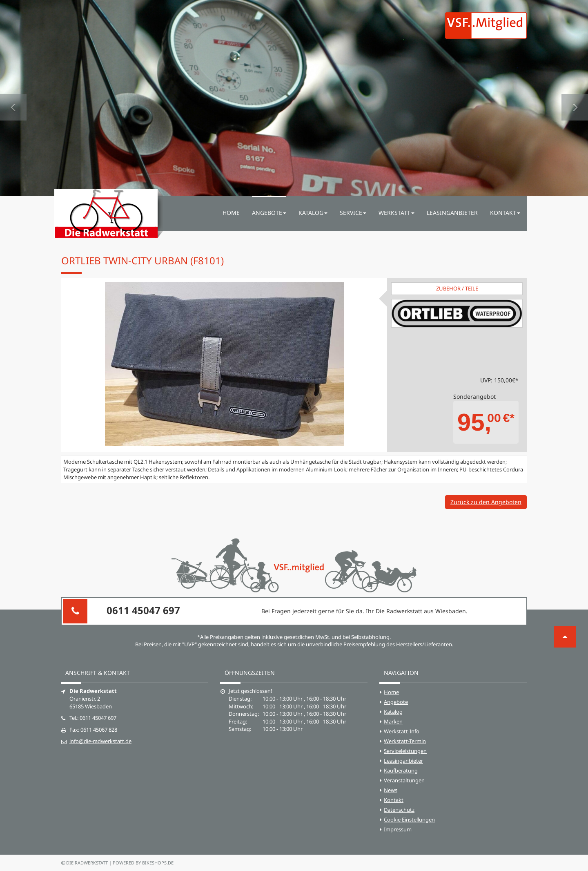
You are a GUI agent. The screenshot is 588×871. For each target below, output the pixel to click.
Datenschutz (399, 810)
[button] (13, 98)
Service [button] (353, 213)
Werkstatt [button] (396, 213)
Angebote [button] (269, 213)
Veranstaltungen (404, 780)
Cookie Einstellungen (409, 820)
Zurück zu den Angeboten (486, 502)
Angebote (396, 702)
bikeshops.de (158, 863)
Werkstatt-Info (402, 731)
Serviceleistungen (405, 751)
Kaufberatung (401, 770)
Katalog (393, 712)
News (391, 790)
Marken (393, 721)
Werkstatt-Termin (405, 741)
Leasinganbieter (452, 213)
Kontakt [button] (505, 213)
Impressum (398, 829)
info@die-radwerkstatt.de (100, 741)
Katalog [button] (313, 213)
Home (231, 213)
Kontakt (394, 800)
